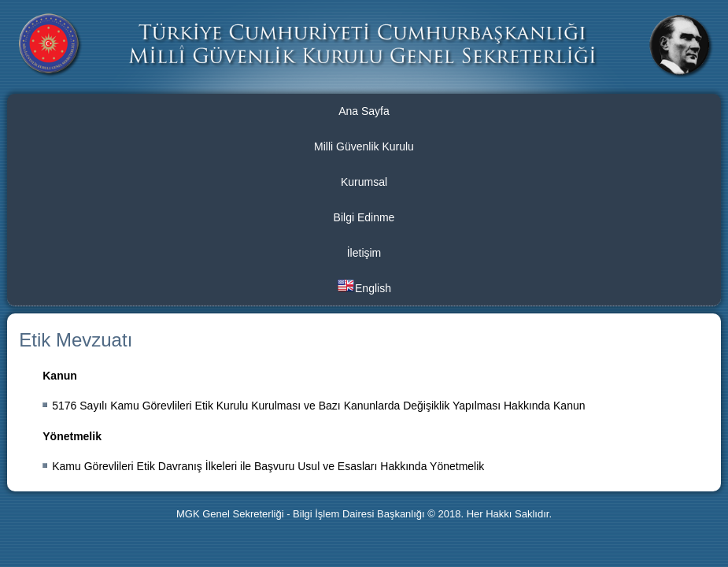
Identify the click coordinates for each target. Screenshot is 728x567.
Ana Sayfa (364, 111)
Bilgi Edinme (364, 217)
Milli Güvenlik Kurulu (364, 146)
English (364, 287)
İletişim (364, 253)
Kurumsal (364, 182)
